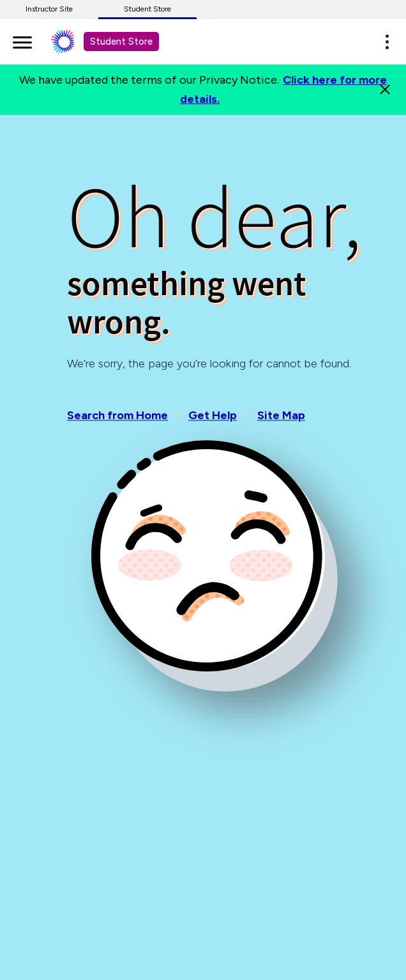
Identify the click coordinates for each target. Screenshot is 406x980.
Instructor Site (49, 9)
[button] (391, 42)
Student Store (147, 9)
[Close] (385, 89)
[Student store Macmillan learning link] (72, 42)
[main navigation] (22, 40)
